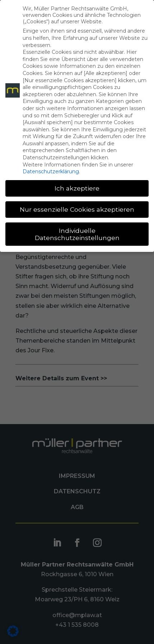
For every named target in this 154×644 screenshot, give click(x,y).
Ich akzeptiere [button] (77, 188)
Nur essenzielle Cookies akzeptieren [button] (77, 209)
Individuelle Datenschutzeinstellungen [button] (77, 234)
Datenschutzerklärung (51, 171)
